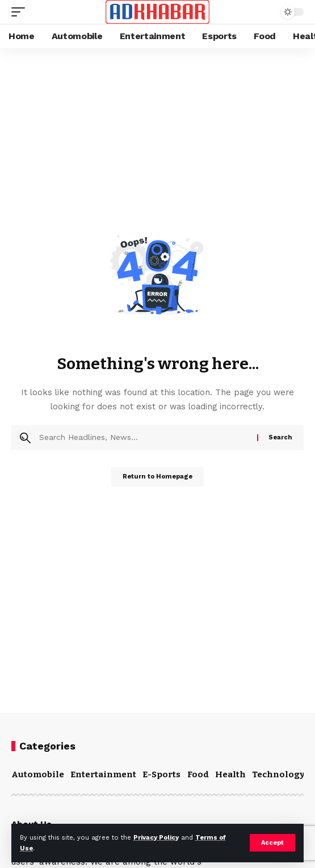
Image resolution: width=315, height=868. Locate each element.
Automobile (38, 774)
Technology (278, 774)
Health (230, 774)
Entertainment (103, 774)
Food (198, 774)
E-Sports (161, 774)
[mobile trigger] (21, 12)
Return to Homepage (157, 477)
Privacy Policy (156, 838)
